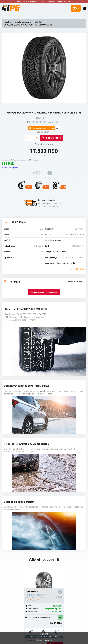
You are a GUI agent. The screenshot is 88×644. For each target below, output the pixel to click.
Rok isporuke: (33, 612)
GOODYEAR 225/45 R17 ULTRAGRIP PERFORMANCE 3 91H (29, 25)
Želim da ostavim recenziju (44, 292)
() (77, 8)
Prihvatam (39, 640)
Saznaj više (49, 640)
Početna (8, 22)
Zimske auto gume (23, 22)
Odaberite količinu (44, 132)
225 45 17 (39, 22)
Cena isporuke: (33, 609)
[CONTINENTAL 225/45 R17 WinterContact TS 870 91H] (44, 578)
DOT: (30, 606)
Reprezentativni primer (10, 168)
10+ (60, 617)
